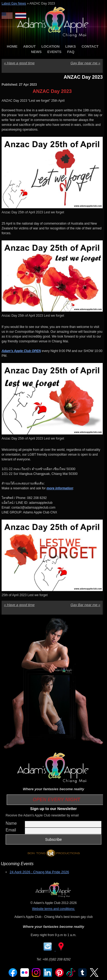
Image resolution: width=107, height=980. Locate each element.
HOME (12, 46)
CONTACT (90, 46)
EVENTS (54, 52)
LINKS (71, 46)
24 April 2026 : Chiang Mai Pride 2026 (39, 872)
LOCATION (51, 46)
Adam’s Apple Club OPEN (21, 351)
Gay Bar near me (85, 63)
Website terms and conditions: (54, 909)
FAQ (71, 52)
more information (60, 488)
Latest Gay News (14, 3)
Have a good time (19, 63)
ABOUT (30, 46)
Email (11, 830)
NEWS (36, 52)
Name (11, 823)
